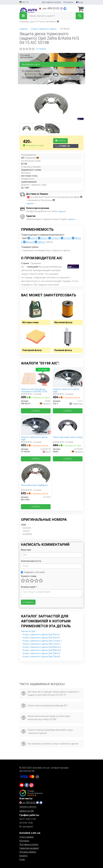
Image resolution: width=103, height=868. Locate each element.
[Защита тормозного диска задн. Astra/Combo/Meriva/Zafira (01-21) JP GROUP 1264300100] (36, 425)
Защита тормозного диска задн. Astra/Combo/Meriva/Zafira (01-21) (66, 390)
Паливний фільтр (63, 350)
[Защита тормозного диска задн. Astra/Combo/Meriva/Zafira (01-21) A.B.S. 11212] (68, 377)
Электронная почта (31, 561)
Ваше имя (26, 550)
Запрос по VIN (26, 811)
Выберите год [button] (31, 64)
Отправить (28, 602)
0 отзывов (41, 49)
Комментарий (29, 587)
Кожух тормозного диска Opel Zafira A (41, 653)
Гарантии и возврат (29, 848)
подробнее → (31, 204)
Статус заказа (26, 837)
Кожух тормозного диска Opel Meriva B (42, 650)
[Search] (80, 16)
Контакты (68, 2)
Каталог (24, 856)
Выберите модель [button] (33, 77)
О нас (22, 859)
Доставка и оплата (51, 2)
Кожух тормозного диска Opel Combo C (42, 641)
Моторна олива (30, 322)
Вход (79, 2)
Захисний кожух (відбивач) (34, 485)
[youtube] (22, 785)
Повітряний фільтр (32, 350)
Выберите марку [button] (32, 71)
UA (22, 2)
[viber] (27, 785)
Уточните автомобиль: (27, 56)
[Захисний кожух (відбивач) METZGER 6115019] (36, 473)
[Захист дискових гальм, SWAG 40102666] (68, 425)
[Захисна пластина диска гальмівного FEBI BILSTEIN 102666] (36, 377)
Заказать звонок (28, 807)
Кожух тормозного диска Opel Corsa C (41, 644)
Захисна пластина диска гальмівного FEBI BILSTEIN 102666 (34, 390)
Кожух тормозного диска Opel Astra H (41, 638)
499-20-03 (49, 8)
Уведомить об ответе (33, 572)
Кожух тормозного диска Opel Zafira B (41, 656)
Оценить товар (29, 576)
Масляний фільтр (63, 322)
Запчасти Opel (28, 631)
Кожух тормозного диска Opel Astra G (41, 634)
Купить (60, 141)
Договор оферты (28, 852)
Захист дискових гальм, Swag (68, 437)
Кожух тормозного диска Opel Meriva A (42, 647)
